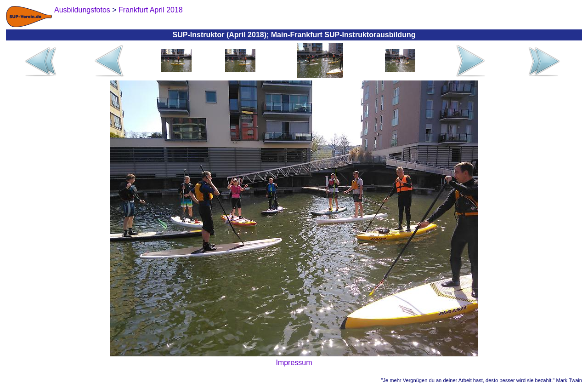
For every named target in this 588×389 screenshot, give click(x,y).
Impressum (294, 363)
